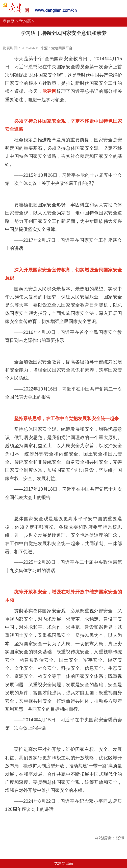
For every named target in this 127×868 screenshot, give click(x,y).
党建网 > (10, 21)
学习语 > (27, 21)
